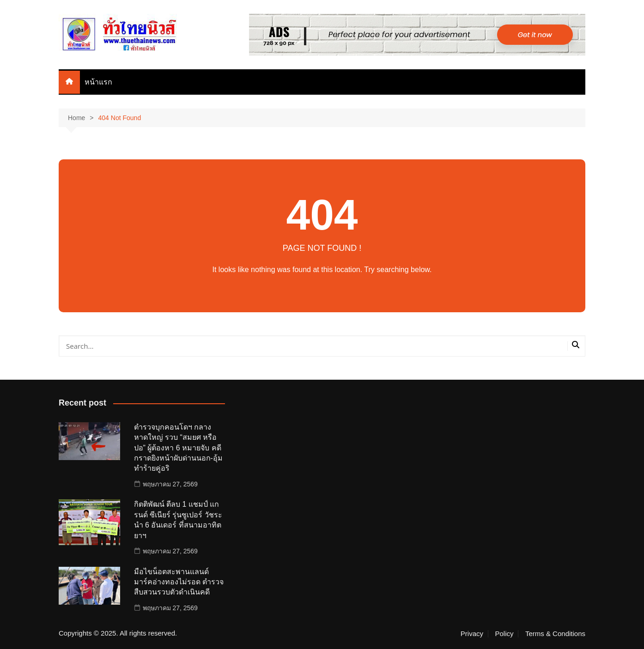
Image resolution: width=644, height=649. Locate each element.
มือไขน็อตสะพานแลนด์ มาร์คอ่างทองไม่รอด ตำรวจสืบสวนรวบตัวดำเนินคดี (179, 582)
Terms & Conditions (555, 634)
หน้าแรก (98, 82)
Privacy (472, 634)
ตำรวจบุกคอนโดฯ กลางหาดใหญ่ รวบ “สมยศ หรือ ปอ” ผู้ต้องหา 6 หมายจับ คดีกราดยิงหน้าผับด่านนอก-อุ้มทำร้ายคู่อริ (178, 448)
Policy (504, 634)
